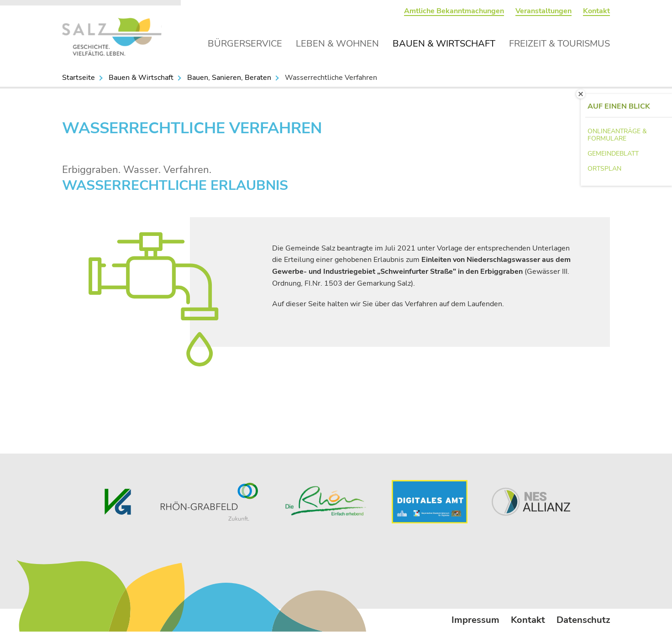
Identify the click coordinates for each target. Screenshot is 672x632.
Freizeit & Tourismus (559, 44)
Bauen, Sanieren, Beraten (229, 78)
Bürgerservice (245, 44)
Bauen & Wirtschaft (444, 44)
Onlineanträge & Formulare (617, 135)
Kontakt (596, 11)
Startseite (79, 78)
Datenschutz (583, 620)
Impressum (475, 620)
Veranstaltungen (543, 11)
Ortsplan (604, 169)
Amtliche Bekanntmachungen (454, 11)
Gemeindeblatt (613, 154)
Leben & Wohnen (337, 44)
